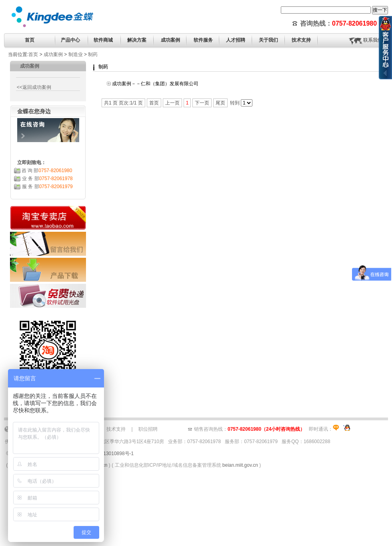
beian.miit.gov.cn (240, 465)
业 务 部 (47, 179)
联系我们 (373, 40)
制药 (93, 54)
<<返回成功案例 (33, 87)
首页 (30, 40)
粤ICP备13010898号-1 (110, 454)
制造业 (76, 54)
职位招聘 (148, 429)
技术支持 (116, 429)
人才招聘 (236, 40)
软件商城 (103, 40)
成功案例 (53, 54)
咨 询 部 (47, 171)
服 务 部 (47, 187)
